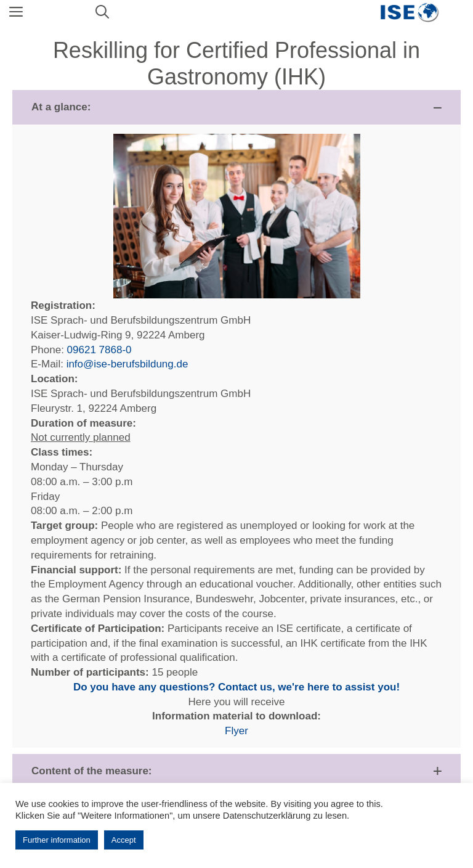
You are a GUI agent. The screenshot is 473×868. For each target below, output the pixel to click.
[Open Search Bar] (102, 12)
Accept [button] (124, 840)
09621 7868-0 (99, 350)
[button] (236, 107)
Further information (57, 840)
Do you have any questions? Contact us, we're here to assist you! (236, 687)
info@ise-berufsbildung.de (127, 364)
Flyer (236, 731)
